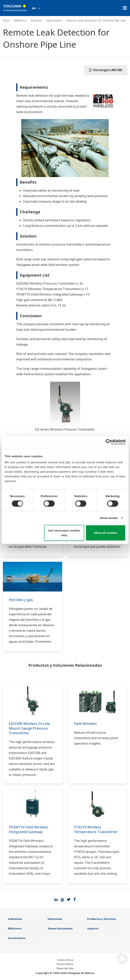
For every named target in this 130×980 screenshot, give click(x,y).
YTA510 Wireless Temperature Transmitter (96, 829)
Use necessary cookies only (64, 533)
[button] (122, 959)
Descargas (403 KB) (106, 70)
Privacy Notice (65, 964)
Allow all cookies (105, 533)
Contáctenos (17, 938)
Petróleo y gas (21, 600)
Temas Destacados (60, 928)
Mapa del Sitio (65, 968)
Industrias (15, 919)
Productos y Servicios (102, 919)
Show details (109, 518)
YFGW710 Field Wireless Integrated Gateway (29, 829)
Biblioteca (20, 20)
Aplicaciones (54, 20)
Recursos (37, 20)
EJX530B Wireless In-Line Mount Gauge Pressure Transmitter (29, 728)
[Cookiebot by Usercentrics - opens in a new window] (108, 442)
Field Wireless (85, 724)
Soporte (93, 928)
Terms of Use (65, 960)
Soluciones (55, 919)
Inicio (6, 20)
